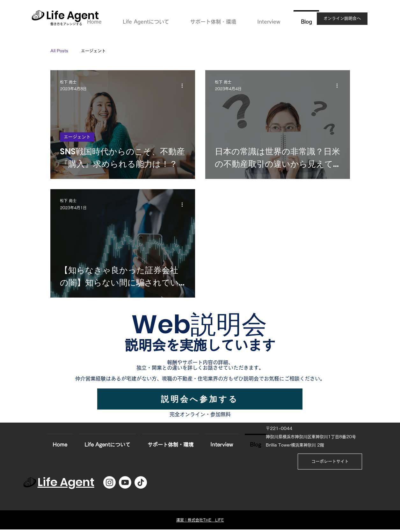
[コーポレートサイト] (330, 462)
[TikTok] (141, 482)
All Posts (59, 51)
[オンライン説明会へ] (342, 19)
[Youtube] (125, 482)
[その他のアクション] (185, 86)
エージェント (93, 51)
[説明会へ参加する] (200, 399)
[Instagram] (109, 482)
